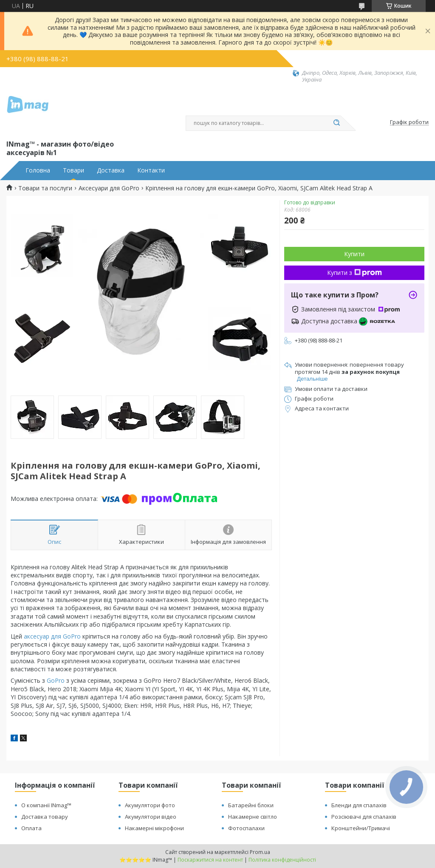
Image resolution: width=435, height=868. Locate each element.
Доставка (111, 170)
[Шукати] (336, 123)
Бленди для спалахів (359, 805)
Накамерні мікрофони (154, 828)
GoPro (56, 680)
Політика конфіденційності (282, 860)
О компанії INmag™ (46, 805)
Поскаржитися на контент (210, 860)
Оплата (31, 828)
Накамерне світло (253, 817)
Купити (354, 254)
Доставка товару (45, 817)
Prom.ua (260, 852)
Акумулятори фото (150, 805)
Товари (73, 170)
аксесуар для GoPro (52, 636)
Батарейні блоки (251, 805)
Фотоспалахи (246, 828)
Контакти (151, 170)
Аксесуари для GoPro (109, 188)
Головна (38, 170)
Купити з (354, 273)
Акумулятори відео (151, 817)
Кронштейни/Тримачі (361, 828)
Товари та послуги (45, 188)
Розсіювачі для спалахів (364, 817)
